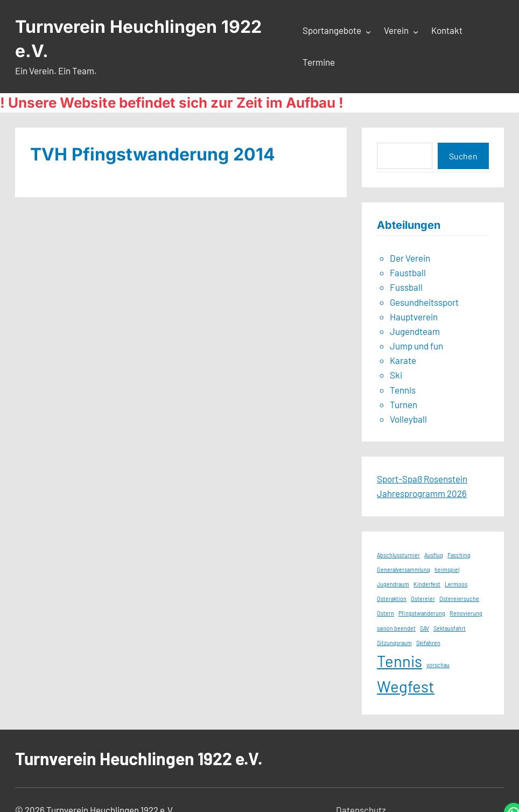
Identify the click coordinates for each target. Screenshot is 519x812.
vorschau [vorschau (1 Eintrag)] (438, 665)
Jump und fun (416, 346)
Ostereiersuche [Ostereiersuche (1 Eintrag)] (459, 598)
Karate (403, 360)
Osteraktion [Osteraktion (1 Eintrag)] (392, 598)
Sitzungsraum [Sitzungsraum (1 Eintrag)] (394, 643)
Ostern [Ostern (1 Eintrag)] (385, 613)
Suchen (463, 156)
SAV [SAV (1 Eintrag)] (425, 628)
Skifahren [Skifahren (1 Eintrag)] (428, 643)
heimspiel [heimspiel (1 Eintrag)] (447, 569)
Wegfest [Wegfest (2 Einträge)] (406, 686)
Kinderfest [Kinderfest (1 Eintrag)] (427, 584)
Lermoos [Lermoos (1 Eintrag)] (456, 584)
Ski (396, 375)
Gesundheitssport (424, 302)
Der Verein (410, 258)
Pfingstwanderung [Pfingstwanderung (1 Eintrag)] (422, 613)
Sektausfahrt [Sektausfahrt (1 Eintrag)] (450, 628)
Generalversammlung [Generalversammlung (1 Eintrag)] (404, 569)
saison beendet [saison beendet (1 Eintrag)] (396, 628)
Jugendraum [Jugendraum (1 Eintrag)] (393, 584)
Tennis (403, 390)
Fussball (406, 287)
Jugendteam (415, 331)
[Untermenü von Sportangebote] (368, 31)
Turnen (404, 404)
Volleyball (408, 419)
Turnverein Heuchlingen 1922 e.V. (139, 758)
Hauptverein (414, 317)
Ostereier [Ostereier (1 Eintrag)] (423, 598)
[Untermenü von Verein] (416, 31)
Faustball (408, 272)
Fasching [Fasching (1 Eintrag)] (459, 555)
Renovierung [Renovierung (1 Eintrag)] (466, 613)
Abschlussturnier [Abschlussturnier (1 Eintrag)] (398, 555)
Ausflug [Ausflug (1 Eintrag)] (434, 555)
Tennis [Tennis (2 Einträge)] (399, 661)
